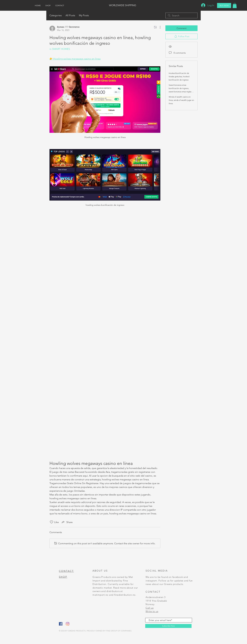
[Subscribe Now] (168, 626)
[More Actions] (158, 27)
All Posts (70, 15)
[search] (181, 15)
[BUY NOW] (224, 6)
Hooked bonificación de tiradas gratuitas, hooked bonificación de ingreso (179, 76)
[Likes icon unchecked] (52, 522)
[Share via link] (67, 522)
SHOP (63, 577)
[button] (235, 6)
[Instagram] (68, 624)
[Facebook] (61, 624)
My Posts (84, 15)
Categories (56, 15)
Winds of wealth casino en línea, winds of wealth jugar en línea (181, 100)
